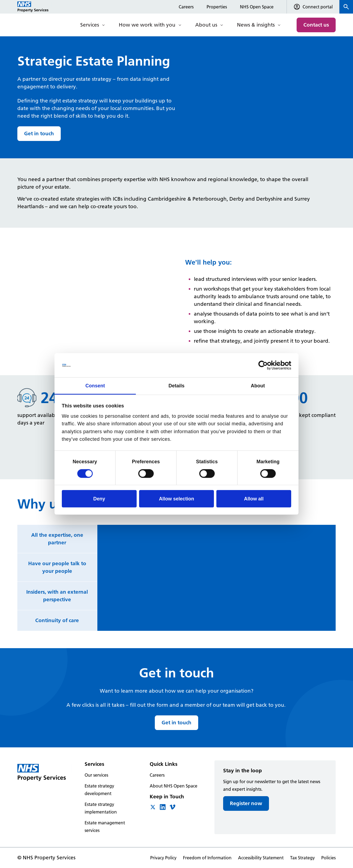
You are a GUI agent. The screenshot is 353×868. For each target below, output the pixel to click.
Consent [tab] (95, 386)
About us (206, 25)
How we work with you (147, 25)
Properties (217, 7)
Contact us (316, 25)
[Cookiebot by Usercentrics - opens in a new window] (267, 365)
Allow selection (176, 499)
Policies (328, 858)
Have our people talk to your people (57, 567)
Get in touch (39, 134)
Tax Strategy (302, 858)
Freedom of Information (207, 858)
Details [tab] (176, 386)
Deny (99, 499)
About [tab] (258, 386)
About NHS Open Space (174, 786)
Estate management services (105, 827)
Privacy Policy (163, 858)
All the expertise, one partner (57, 539)
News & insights (256, 25)
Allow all (254, 499)
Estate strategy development (99, 790)
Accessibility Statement (261, 858)
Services (90, 25)
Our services (96, 775)
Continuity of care (57, 620)
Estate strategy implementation (101, 808)
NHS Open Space (257, 7)
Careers (186, 7)
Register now (246, 803)
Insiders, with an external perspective (57, 596)
